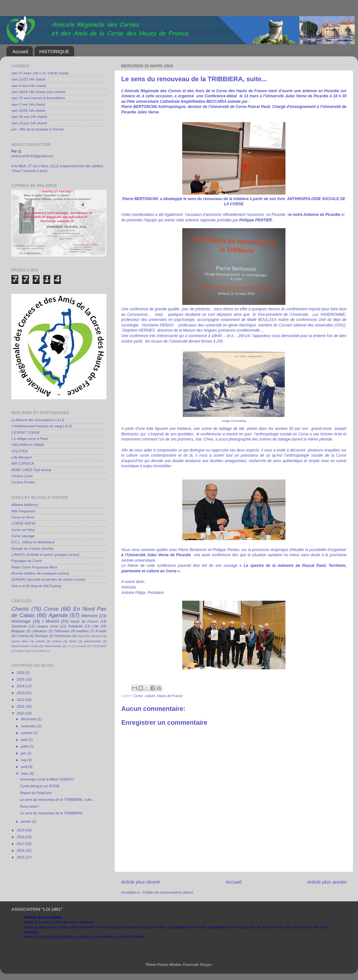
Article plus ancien (327, 882)
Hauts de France (170, 696)
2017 (21, 844)
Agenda (58, 615)
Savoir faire (20, 641)
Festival (82, 646)
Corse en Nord (23, 517)
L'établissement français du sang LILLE (42, 426)
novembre (29, 726)
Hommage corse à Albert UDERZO (47, 779)
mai (24, 760)
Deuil (81, 636)
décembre (29, 719)
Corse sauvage (23, 536)
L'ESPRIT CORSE (25, 432)
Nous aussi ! (30, 806)
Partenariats (53, 646)
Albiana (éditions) (25, 505)
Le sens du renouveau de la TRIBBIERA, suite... (57, 800)
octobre (27, 733)
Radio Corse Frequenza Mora (34, 567)
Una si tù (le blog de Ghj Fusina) (36, 586)
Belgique (18, 631)
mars (25, 773)
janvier (27, 821)
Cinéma (23, 636)
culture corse (23, 651)
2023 (21, 693)
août (25, 740)
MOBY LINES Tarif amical (31, 470)
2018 (21, 837)
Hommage (21, 621)
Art (69, 646)
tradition (83, 631)
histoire (41, 651)
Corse (138, 696)
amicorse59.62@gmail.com (32, 156)
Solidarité (75, 626)
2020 (21, 713)
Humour (96, 636)
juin (24, 753)
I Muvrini (51, 621)
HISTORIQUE (54, 51)
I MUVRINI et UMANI (28, 445)
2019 (21, 830)
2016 (21, 850)
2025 (21, 679)
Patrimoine (63, 636)
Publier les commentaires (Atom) (168, 892)
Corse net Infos (23, 530)
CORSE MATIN (23, 523)
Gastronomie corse (25, 646)
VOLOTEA (20, 451)
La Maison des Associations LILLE (38, 420)
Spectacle (19, 626)
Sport (73, 641)
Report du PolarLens (36, 793)
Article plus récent (140, 882)
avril (25, 767)
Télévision (62, 631)
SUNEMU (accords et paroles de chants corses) (48, 579)
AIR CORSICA (23, 463)
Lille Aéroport (21, 457)
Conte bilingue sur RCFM (40, 786)
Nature (57, 641)
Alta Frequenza (23, 511)
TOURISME (99, 646)
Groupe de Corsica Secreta (32, 548)
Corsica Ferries (23, 482)
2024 (21, 686)
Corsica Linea (22, 476)
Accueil (20, 51)
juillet (25, 746)
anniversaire (92, 641)
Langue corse (47, 626)
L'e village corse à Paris (30, 439)
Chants (20, 609)
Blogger (206, 965)
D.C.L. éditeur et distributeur (33, 542)
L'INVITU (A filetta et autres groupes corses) (45, 555)
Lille (95, 626)
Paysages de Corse (26, 561)
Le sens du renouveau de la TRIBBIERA (51, 813)
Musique (42, 636)
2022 (21, 700)
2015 (21, 857)
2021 (21, 706)
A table (101, 631)
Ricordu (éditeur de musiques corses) (40, 573)
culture (150, 696)
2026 (21, 673)
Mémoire (89, 616)
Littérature (40, 631)
